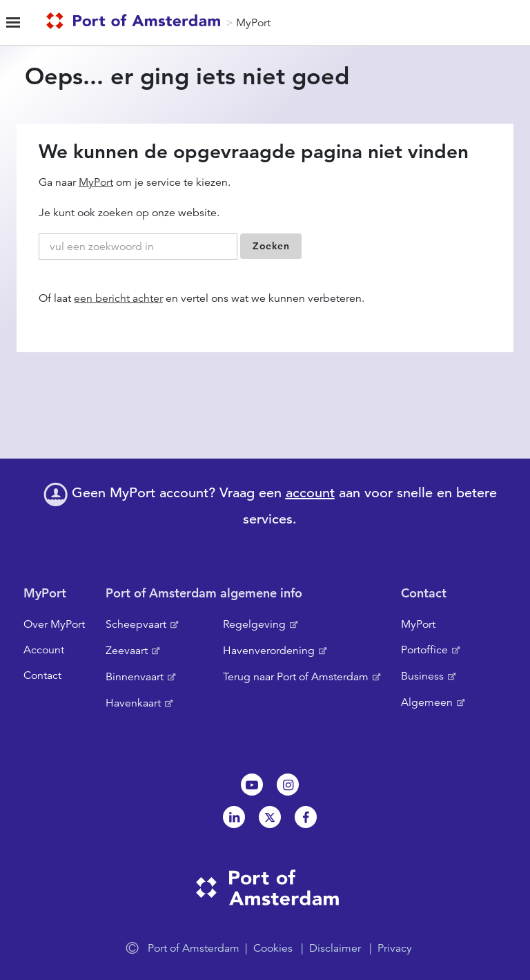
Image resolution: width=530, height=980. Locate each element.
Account (44, 650)
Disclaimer (335, 948)
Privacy (395, 948)
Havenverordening (269, 651)
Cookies (273, 948)
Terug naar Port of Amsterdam (296, 677)
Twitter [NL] (270, 817)
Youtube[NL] (252, 785)
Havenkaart (133, 703)
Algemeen (427, 702)
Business (422, 676)
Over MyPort (54, 624)
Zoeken (271, 246)
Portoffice (424, 650)
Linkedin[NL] (234, 817)
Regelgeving (254, 624)
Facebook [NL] (306, 817)
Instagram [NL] (288, 785)
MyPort (253, 23)
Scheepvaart (136, 624)
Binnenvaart (135, 677)
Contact (42, 675)
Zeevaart (127, 651)
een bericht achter (118, 298)
